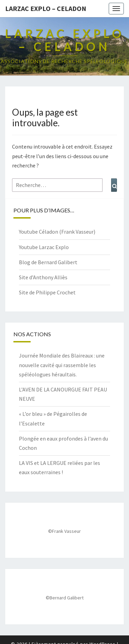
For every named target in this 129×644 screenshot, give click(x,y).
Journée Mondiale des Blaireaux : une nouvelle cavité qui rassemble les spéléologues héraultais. (62, 365)
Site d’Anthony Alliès (43, 277)
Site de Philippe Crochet (47, 292)
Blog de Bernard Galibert (48, 262)
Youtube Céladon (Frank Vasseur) (57, 232)
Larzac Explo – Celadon (46, 8)
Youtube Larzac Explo (44, 247)
